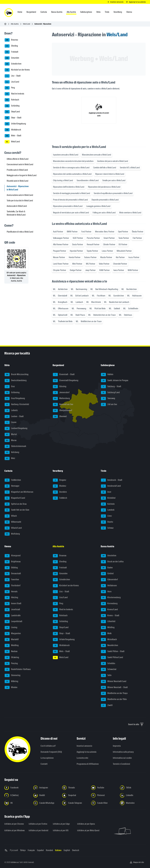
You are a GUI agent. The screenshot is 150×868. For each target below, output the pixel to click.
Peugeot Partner (60, 251)
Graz (10, 387)
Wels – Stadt (13, 136)
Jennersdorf (61, 393)
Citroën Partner (109, 244)
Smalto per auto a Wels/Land (114, 180)
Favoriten (12, 580)
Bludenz (59, 486)
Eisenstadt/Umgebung (66, 381)
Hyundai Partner (76, 251)
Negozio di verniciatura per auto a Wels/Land (71, 213)
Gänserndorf (109, 580)
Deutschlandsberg (16, 381)
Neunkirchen (109, 645)
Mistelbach (109, 640)
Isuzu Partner (134, 257)
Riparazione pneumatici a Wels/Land (68, 206)
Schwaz (107, 528)
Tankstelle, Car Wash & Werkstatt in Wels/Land (16, 213)
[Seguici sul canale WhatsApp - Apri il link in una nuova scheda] (46, 803)
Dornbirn (60, 492)
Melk (106, 634)
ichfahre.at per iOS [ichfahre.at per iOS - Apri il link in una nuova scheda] (61, 830)
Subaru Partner (90, 257)
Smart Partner (109, 238)
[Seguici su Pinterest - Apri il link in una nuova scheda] (104, 795)
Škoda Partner (138, 232)
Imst (106, 492)
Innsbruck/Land (111, 486)
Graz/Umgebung (15, 398)
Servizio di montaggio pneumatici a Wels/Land (72, 193)
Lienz (106, 516)
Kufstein (108, 504)
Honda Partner (75, 257)
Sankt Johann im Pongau (115, 381)
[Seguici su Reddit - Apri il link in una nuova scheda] (46, 795)
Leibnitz (11, 411)
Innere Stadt (13, 604)
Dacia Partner (78, 244)
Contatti (44, 764)
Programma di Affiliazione (88, 764)
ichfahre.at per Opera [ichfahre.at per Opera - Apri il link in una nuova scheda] (86, 824)
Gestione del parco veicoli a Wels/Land (113, 161)
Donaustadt (13, 574)
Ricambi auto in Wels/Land (17, 181)
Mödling (108, 628)
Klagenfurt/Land (15, 498)
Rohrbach (12, 100)
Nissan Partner (59, 257)
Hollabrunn (109, 586)
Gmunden (12, 58)
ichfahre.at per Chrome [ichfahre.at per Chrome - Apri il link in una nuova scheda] (14, 824)
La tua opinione (47, 758)
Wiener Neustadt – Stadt (114, 688)
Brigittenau (13, 562)
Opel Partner (123, 232)
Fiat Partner (137, 238)
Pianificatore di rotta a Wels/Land (20, 232)
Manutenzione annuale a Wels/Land (97, 155)
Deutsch (76, 850)
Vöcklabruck (13, 130)
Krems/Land (109, 610)
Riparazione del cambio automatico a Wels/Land (72, 174)
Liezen (11, 422)
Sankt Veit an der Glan (17, 510)
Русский (14, 850)
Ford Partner (86, 232)
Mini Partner (77, 264)
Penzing (11, 664)
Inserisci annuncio (84, 746)
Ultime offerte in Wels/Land (18, 159)
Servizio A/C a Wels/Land (130, 168)
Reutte (107, 522)
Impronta (117, 746)
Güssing (60, 387)
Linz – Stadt (13, 76)
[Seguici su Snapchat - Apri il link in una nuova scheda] (75, 795)
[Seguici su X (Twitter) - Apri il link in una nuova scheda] (17, 795)
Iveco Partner (119, 270)
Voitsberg (12, 452)
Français (31, 850)
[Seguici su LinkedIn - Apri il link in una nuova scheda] (133, 795)
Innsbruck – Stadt (112, 480)
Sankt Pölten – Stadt (113, 652)
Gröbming (12, 393)
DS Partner (123, 244)
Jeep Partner (90, 270)
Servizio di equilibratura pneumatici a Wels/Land (113, 193)
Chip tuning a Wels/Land (63, 180)
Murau (11, 441)
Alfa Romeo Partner (61, 244)
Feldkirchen (13, 480)
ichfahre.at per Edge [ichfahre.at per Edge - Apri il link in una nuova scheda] (61, 824)
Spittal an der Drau (16, 504)
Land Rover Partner (61, 264)
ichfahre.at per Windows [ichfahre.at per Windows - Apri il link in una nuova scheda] (15, 830)
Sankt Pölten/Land (112, 658)
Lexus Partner (107, 251)
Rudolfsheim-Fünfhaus (18, 669)
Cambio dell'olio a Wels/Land (105, 168)
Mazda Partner (106, 257)
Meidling (12, 645)
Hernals (11, 592)
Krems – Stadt (110, 616)
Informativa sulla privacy (123, 752)
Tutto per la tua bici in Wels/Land (20, 201)
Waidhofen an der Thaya (114, 693)
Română (49, 850)
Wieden (11, 688)
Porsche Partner (93, 238)
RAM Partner (105, 270)
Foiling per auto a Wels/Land (104, 213)
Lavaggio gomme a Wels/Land (98, 206)
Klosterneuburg (111, 598)
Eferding (11, 46)
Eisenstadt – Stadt (64, 375)
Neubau (11, 652)
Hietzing (11, 598)
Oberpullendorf (63, 411)
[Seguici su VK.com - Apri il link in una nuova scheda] (17, 803)
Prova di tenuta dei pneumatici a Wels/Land (70, 200)
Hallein (107, 375)
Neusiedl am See (63, 405)
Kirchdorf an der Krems (17, 70)
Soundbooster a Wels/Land (88, 180)
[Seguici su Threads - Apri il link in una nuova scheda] (75, 788)
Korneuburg (109, 604)
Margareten (13, 634)
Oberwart (60, 417)
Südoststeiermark (15, 446)
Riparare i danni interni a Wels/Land (110, 174)
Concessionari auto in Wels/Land (20, 164)
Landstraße (13, 616)
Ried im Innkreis (14, 94)
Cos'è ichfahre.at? (48, 746)
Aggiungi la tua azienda (86, 752)
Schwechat (109, 669)
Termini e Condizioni (121, 764)
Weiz (10, 458)
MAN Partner (133, 270)
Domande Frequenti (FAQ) (51, 752)
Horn (106, 592)
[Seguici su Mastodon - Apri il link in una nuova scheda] (133, 803)
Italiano (58, 850)
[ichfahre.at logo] (9, 13)
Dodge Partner (76, 270)
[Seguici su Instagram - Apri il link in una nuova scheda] (46, 788)
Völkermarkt (13, 522)
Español (40, 850)
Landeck (108, 510)
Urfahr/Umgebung (15, 124)
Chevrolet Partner (120, 264)
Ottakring (12, 658)
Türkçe (23, 850)
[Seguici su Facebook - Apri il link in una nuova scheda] (17, 788)
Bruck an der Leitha (112, 562)
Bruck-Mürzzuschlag (17, 375)
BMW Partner (72, 232)
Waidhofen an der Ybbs (114, 699)
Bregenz (59, 480)
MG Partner (91, 264)
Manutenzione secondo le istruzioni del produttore (73, 161)
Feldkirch (60, 498)
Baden (107, 568)
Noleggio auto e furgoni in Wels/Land (22, 175)
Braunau (11, 40)
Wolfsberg (12, 534)
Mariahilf (12, 640)
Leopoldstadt (13, 622)
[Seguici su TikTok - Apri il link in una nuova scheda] (133, 788)
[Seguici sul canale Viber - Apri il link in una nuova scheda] (104, 803)
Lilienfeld (108, 622)
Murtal (11, 434)
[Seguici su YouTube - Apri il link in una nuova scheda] (104, 788)
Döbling (11, 568)
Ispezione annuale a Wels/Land (66, 155)
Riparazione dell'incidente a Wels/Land (69, 187)
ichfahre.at (15, 862)
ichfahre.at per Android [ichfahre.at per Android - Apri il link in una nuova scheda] (38, 830)
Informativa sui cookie (122, 758)
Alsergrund (13, 556)
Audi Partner (58, 232)
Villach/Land (13, 528)
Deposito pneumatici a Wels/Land (105, 200)
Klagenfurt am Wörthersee (19, 492)
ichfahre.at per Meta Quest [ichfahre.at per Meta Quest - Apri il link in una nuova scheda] (88, 830)
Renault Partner (93, 244)
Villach (11, 516)
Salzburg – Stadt (111, 387)
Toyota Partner (92, 251)
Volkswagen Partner (61, 238)
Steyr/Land (12, 112)
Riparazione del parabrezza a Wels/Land (104, 187)
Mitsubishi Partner (124, 251)
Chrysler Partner (60, 270)
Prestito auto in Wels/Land (17, 170)
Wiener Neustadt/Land (114, 681)
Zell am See (109, 405)
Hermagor (12, 486)
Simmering (13, 675)
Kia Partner (120, 257)
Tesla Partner (124, 238)
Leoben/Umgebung (16, 428)
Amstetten (109, 556)
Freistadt (11, 52)
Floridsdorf (13, 586)
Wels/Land (27, 24)
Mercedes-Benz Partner (105, 232)
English (67, 850)
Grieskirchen (13, 64)
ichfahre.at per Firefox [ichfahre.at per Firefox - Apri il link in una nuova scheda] (38, 824)
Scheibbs (108, 664)
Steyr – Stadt (13, 118)
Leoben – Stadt (14, 417)
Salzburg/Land (110, 393)
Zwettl (107, 705)
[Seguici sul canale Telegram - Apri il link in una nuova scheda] (75, 803)
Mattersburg (61, 398)
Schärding (12, 106)
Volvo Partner (104, 264)
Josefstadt (12, 610)
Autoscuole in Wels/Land (17, 206)
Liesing (11, 628)
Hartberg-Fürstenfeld (17, 405)
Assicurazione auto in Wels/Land (20, 195)
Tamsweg (108, 398)
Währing (11, 681)
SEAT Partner (78, 238)
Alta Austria (15, 24)
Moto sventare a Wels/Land (130, 213)
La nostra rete (82, 758)
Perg (10, 88)
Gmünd (107, 574)
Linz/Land (12, 82)
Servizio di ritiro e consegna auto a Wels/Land (71, 168)
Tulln (106, 675)
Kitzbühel (108, 498)
